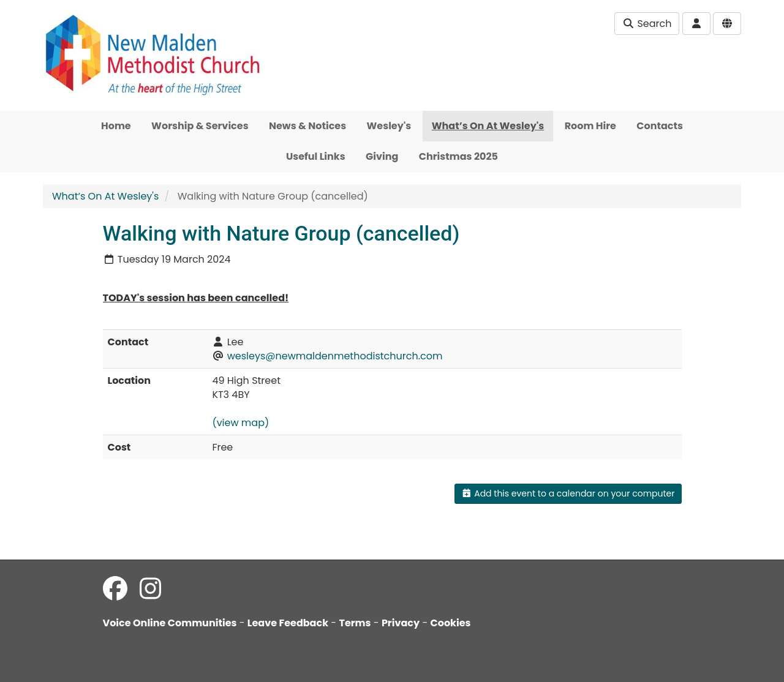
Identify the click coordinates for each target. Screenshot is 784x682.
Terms (355, 623)
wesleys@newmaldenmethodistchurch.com (335, 356)
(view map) (240, 423)
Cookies (451, 623)
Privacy (401, 623)
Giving (382, 156)
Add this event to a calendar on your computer (568, 493)
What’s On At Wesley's (488, 126)
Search (647, 24)
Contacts (660, 126)
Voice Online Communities (170, 623)
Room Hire (590, 126)
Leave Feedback (288, 623)
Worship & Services (200, 126)
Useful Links (316, 156)
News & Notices (307, 126)
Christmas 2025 (458, 156)
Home (116, 126)
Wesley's (389, 126)
